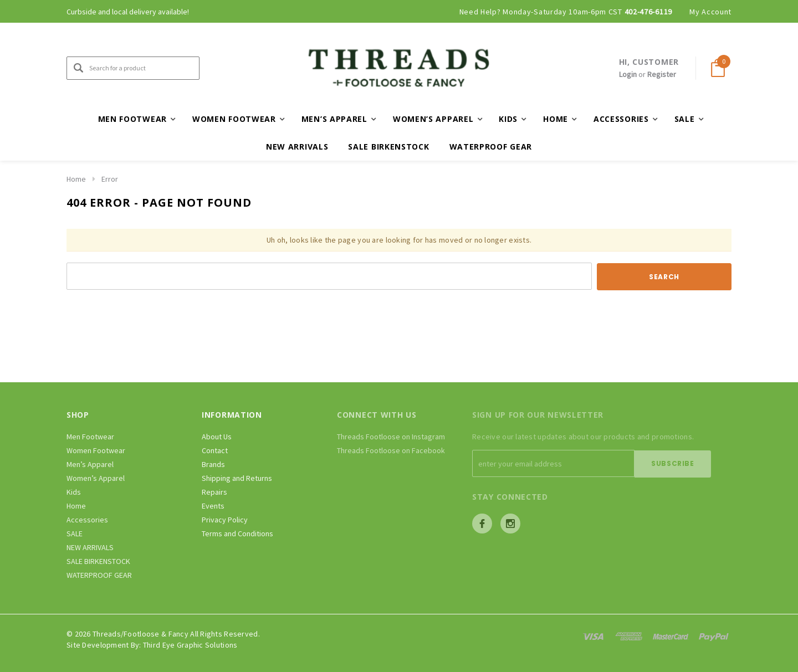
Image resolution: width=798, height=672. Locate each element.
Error (110, 179)
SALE (75, 534)
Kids (74, 492)
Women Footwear (96, 450)
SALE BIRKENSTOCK (388, 147)
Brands (213, 464)
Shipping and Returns (237, 478)
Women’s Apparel (96, 478)
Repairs (214, 492)
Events (213, 506)
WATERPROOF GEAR (491, 147)
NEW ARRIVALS (297, 147)
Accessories (87, 520)
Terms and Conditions (237, 534)
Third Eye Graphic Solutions (190, 644)
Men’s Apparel (90, 464)
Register (662, 74)
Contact (215, 450)
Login (628, 74)
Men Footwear (90, 437)
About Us (217, 437)
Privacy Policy (225, 520)
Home (76, 179)
